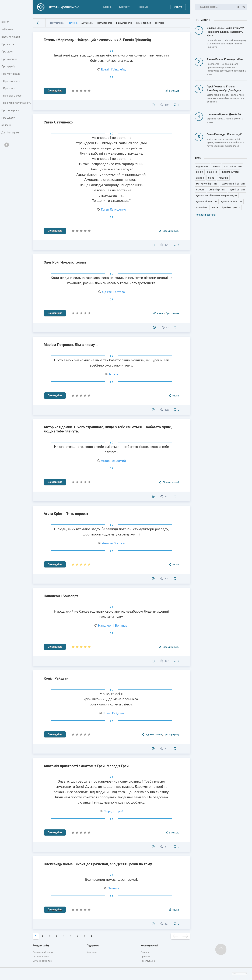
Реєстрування (148, 961)
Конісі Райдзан (56, 678)
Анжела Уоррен (113, 543)
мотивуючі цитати (207, 184)
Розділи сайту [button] (41, 946)
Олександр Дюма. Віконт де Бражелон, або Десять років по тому (98, 864)
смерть (200, 190)
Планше (113, 888)
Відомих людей (11, 38)
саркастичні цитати (233, 184)
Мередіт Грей (113, 811)
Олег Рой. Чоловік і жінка (65, 262)
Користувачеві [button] (149, 946)
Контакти (125, 7)
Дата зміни (87, 23)
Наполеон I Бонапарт (61, 596)
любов (200, 178)
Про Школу (8, 125)
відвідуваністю (124, 23)
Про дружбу (9, 68)
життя (216, 166)
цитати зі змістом (207, 201)
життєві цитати (233, 166)
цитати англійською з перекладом (217, 196)
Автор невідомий (113, 461)
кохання (212, 172)
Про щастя (8, 53)
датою (72, 23)
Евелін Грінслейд (113, 69)
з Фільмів (7, 30)
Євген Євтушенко (58, 122)
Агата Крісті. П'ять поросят (66, 514)
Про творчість (12, 84)
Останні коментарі (43, 961)
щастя (215, 207)
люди (211, 178)
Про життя (8, 45)
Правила (143, 7)
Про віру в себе (13, 99)
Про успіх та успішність (11, 108)
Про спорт (10, 91)
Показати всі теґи (205, 215)
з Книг (6, 22)
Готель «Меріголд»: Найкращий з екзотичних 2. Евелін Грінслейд (97, 40)
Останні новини (41, 956)
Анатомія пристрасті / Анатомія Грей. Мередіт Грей (86, 766)
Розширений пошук (43, 952)
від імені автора (113, 292)
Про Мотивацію (11, 76)
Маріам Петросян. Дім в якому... (71, 345)
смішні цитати (217, 190)
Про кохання (9, 61)
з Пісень (7, 133)
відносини (202, 166)
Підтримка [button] (93, 946)
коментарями (144, 23)
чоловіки (201, 207)
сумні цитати (237, 190)
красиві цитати (230, 172)
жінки (200, 172)
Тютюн (113, 374)
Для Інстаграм (10, 141)
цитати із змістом (232, 201)
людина (223, 178)
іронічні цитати (231, 207)
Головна (107, 7)
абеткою (159, 23)
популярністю (105, 23)
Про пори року (10, 117)
